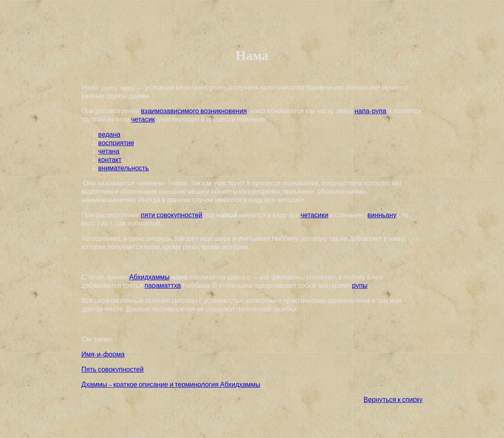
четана (109, 152)
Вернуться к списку (393, 400)
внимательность (123, 168)
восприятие (116, 143)
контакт (110, 160)
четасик (143, 120)
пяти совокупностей (172, 215)
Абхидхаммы (150, 278)
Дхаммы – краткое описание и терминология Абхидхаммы (171, 385)
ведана (109, 135)
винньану (382, 215)
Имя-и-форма (103, 355)
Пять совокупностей (113, 370)
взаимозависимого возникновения (194, 111)
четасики (315, 215)
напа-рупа (370, 111)
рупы (360, 286)
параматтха (163, 286)
